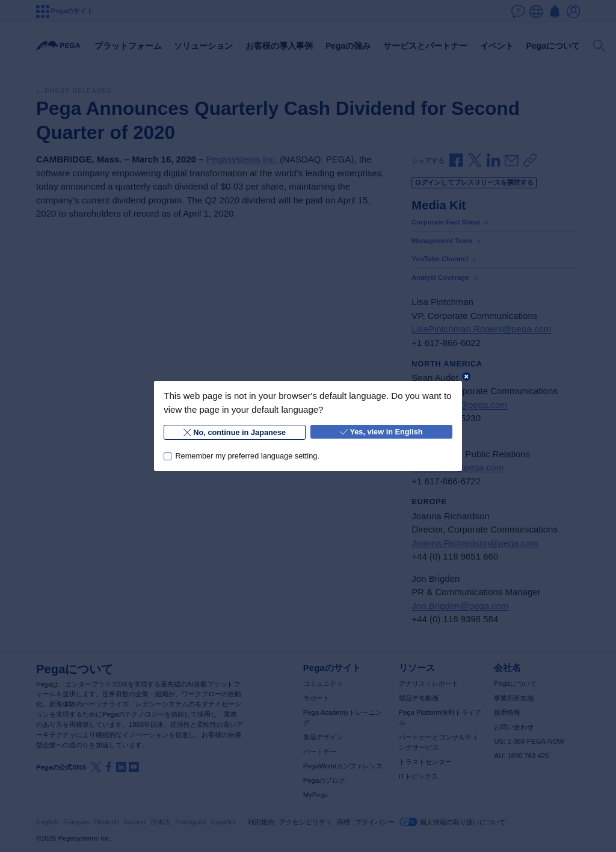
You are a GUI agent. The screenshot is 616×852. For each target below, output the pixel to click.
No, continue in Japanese (235, 432)
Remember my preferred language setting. (247, 456)
